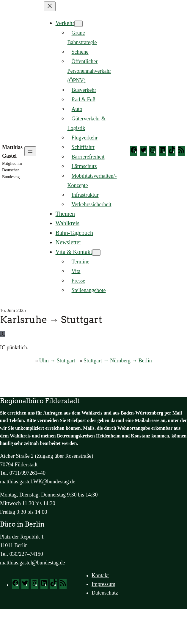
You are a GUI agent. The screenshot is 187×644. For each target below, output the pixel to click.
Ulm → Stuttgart (57, 361)
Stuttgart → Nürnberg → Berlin (118, 361)
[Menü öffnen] (30, 151)
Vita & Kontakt (74, 252)
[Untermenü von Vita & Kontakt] (96, 253)
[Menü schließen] (50, 6)
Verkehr (65, 23)
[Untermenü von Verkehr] (78, 24)
